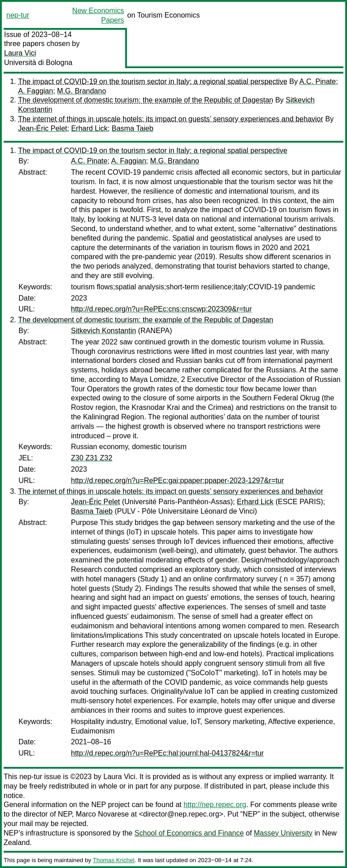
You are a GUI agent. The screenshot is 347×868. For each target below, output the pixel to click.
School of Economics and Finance (189, 833)
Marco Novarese (102, 814)
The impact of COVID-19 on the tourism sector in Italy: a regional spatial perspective (153, 81)
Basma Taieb (132, 128)
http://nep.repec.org (215, 805)
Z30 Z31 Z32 (92, 458)
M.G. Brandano (82, 91)
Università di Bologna (38, 63)
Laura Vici (20, 53)
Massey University (283, 833)
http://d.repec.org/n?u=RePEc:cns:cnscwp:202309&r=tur (161, 309)
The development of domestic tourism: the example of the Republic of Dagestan (146, 100)
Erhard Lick (89, 128)
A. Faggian (35, 91)
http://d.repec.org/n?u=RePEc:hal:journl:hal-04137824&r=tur (167, 753)
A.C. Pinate (318, 81)
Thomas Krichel (113, 860)
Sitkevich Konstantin (103, 331)
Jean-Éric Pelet (43, 128)
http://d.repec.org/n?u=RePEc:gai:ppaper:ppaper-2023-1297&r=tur (177, 480)
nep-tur (18, 15)
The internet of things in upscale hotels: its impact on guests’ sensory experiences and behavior (171, 119)
